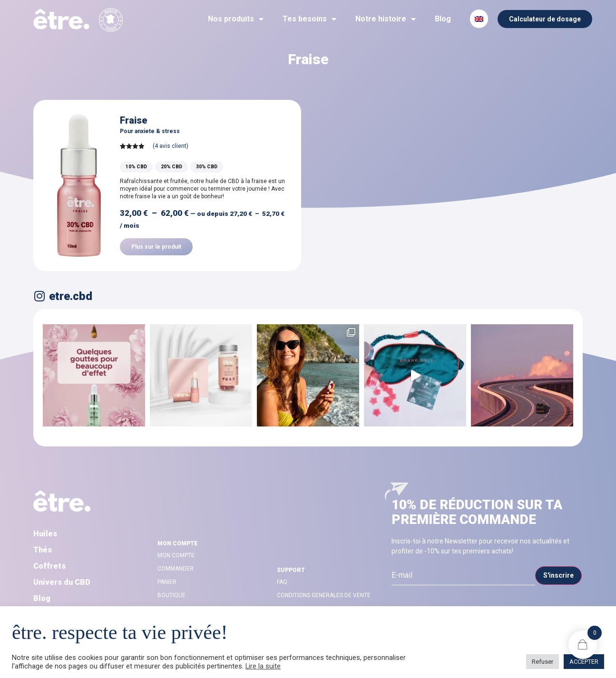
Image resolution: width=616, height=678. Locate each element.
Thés (43, 550)
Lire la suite (263, 666)
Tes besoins (309, 19)
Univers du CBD (62, 582)
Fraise (134, 120)
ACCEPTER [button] (584, 662)
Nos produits (236, 19)
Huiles (45, 534)
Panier (167, 582)
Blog (443, 19)
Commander (176, 569)
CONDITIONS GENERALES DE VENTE (324, 595)
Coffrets (49, 566)
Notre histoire (386, 19)
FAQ (282, 582)
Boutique (171, 595)
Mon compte (176, 555)
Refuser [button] (543, 662)
